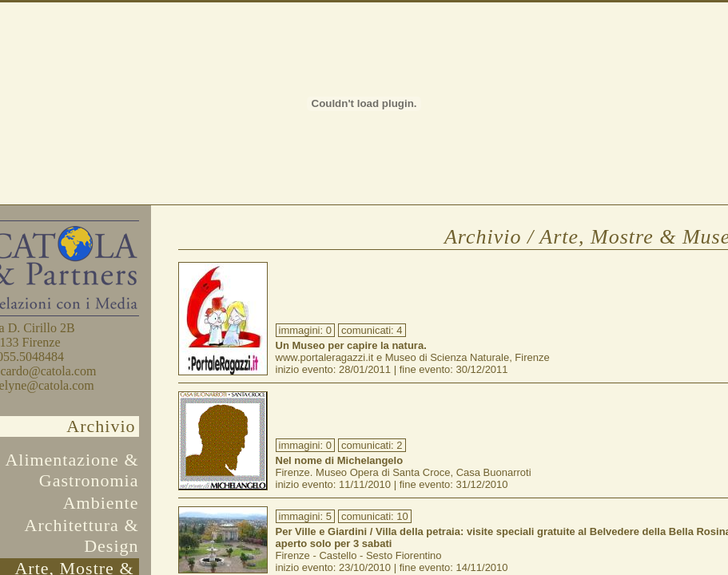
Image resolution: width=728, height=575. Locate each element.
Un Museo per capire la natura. (351, 345)
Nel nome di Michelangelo (340, 460)
